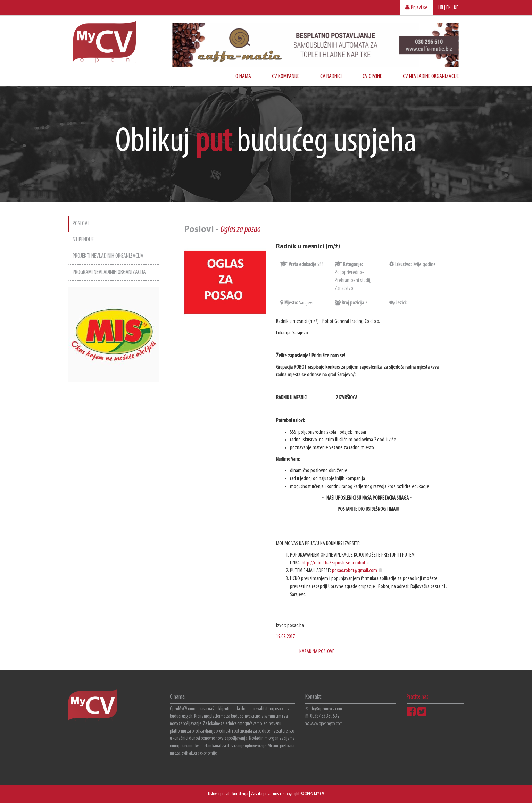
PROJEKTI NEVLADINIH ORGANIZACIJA (108, 256)
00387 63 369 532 (325, 716)
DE (456, 8)
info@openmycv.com (325, 709)
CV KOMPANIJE (286, 77)
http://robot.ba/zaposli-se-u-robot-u (335, 563)
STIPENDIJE (83, 240)
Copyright (292, 794)
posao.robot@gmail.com (355, 571)
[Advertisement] (114, 486)
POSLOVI (81, 224)
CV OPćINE (372, 77)
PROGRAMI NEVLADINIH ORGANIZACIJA (109, 272)
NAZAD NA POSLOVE (317, 652)
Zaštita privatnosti (266, 794)
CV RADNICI (331, 77)
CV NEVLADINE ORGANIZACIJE (431, 77)
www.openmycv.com (326, 724)
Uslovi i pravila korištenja (228, 794)
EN (448, 8)
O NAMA (243, 77)
